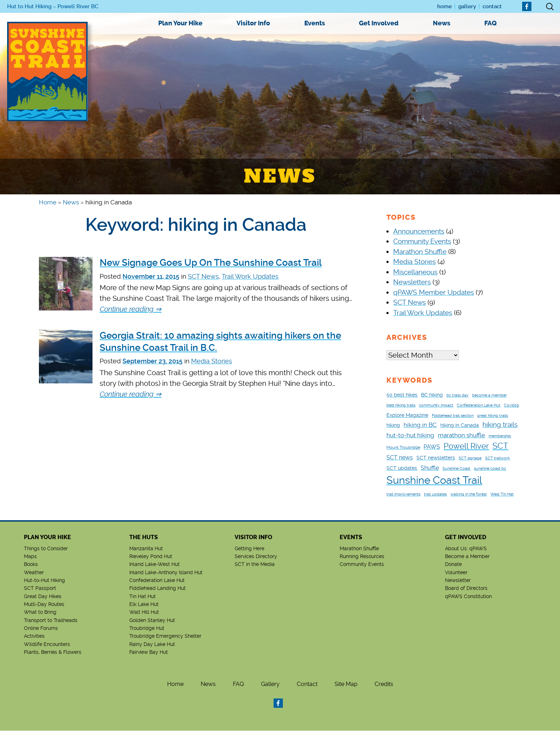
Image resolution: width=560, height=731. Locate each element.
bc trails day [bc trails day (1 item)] (457, 396)
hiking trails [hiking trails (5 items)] (500, 425)
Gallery (467, 6)
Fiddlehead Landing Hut (157, 588)
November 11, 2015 (151, 276)
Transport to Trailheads (51, 621)
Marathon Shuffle (420, 252)
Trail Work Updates (250, 276)
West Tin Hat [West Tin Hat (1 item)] (502, 495)
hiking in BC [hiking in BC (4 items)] (420, 425)
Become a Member (467, 557)
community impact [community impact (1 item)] (436, 406)
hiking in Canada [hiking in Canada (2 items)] (460, 426)
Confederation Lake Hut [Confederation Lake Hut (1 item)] (479, 406)
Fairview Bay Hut (149, 652)
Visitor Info (253, 23)
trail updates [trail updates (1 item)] (435, 495)
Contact (492, 6)
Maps (30, 557)
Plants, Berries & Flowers (53, 652)
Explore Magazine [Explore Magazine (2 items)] (407, 416)
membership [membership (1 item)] (500, 436)
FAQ (491, 23)
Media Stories (212, 361)
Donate (453, 565)
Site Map (346, 684)
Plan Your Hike (180, 23)
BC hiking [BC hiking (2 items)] (432, 395)
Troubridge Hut (147, 628)
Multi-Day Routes (44, 605)
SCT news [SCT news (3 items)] (400, 458)
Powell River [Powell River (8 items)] (466, 446)
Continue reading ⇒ (131, 309)
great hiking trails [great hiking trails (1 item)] (492, 416)
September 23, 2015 (152, 361)
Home (444, 6)
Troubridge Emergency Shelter (165, 636)
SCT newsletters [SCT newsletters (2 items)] (436, 458)
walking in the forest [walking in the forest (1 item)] (469, 495)
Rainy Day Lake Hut (152, 645)
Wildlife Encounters (47, 645)
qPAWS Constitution (468, 597)
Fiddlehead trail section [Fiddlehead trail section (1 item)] (453, 416)
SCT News (203, 276)
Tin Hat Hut (142, 597)
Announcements (419, 231)
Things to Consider (46, 549)
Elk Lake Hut (144, 605)
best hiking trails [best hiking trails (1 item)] (401, 406)
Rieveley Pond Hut (151, 557)
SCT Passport (40, 588)
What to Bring (40, 612)
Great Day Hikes (43, 597)
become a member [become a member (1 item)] (489, 396)
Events (315, 23)
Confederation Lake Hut (157, 581)
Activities (34, 636)
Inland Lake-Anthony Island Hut (166, 573)
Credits (384, 684)
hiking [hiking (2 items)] (393, 426)
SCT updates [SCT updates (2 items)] (402, 468)
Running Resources (362, 557)
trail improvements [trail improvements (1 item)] (403, 495)
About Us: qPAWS (466, 549)
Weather (34, 573)
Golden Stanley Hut (152, 621)
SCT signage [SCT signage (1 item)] (470, 459)
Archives (407, 337)
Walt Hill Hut (144, 612)
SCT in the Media (255, 565)
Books (31, 565)
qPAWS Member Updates (434, 292)
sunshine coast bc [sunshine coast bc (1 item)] (490, 469)
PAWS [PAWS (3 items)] (432, 447)
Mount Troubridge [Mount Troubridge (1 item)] (403, 448)
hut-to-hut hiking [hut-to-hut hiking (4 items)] (410, 436)
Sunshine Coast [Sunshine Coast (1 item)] (456, 469)
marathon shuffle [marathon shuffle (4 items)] (461, 436)
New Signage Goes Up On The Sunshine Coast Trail (211, 263)
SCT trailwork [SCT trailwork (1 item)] (497, 459)
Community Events (422, 241)
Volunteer (456, 573)
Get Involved (379, 23)
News (442, 23)
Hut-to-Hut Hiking (44, 581)
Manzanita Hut (146, 549)
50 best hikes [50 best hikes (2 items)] (402, 395)
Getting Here (249, 549)
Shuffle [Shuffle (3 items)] (430, 468)
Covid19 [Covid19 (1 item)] (511, 406)
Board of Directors (466, 588)
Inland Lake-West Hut (154, 565)
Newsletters (412, 282)
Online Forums (41, 628)
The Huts (144, 538)
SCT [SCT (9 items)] (500, 446)
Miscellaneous (415, 272)
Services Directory (256, 557)
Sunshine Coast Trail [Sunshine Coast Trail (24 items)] (434, 481)
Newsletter (458, 581)
